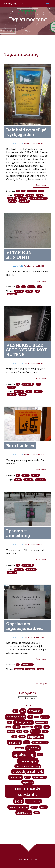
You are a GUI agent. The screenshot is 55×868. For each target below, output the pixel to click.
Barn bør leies (20, 445)
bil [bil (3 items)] (10, 722)
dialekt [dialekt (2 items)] (38, 727)
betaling (29, 291)
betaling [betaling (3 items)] (45, 717)
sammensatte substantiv (38, 198)
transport (22, 394)
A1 (18, 287)
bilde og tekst (40, 480)
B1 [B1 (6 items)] (30, 717)
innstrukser (32, 191)
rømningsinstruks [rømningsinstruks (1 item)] (40, 777)
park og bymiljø (28, 384)
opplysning (12, 198)
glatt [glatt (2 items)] (45, 731)
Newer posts (42, 683)
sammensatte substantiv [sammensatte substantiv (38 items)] (28, 791)
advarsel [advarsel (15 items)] (35, 711)
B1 (18, 191)
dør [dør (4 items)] (47, 727)
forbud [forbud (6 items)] (35, 731)
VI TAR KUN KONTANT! (19, 255)
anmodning (19, 195)
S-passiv (26, 475)
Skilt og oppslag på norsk (14, 3)
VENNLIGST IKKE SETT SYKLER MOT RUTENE (27, 350)
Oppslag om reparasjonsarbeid (25, 626)
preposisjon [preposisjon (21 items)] (28, 761)
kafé (37, 291)
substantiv (12, 201)
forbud (29, 392)
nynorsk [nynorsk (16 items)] (33, 748)
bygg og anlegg (27, 665)
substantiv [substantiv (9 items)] (33, 801)
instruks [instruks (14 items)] (14, 742)
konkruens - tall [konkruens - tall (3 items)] (40, 742)
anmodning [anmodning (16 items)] (16, 717)
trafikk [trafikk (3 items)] (44, 807)
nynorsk (40, 195)
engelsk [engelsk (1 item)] (11, 731)
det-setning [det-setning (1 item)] (27, 727)
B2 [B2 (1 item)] (36, 717)
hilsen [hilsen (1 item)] (22, 737)
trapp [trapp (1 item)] (37, 813)
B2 (23, 191)
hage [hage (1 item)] (14, 737)
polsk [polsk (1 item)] (40, 755)
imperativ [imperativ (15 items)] (35, 737)
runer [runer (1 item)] (27, 777)
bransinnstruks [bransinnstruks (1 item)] (42, 722)
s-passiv (40, 669)
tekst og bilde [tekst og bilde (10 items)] (18, 807)
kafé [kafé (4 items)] (27, 742)
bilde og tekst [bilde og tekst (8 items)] (23, 722)
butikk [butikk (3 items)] (17, 727)
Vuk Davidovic (32, 860)
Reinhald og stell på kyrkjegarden (26, 132)
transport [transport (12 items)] (24, 813)
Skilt (41, 191)
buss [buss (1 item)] (8, 727)
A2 (23, 287)
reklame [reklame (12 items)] (16, 777)
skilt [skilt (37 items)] (19, 801)
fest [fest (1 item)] (26, 731)
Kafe (39, 287)
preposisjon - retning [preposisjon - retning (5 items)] (28, 766)
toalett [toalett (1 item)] (34, 807)
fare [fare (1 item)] (19, 731)
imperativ (30, 195)
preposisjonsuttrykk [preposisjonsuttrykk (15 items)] (28, 771)
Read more (41, 185)
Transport (11, 387)
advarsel (31, 287)
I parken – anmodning (18, 533)
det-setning (12, 572)
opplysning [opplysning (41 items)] (24, 754)
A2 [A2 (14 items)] (23, 711)
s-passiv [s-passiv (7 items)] (28, 782)
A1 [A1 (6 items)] (15, 711)
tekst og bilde (24, 201)
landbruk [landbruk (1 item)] (19, 748)
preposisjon (23, 198)
